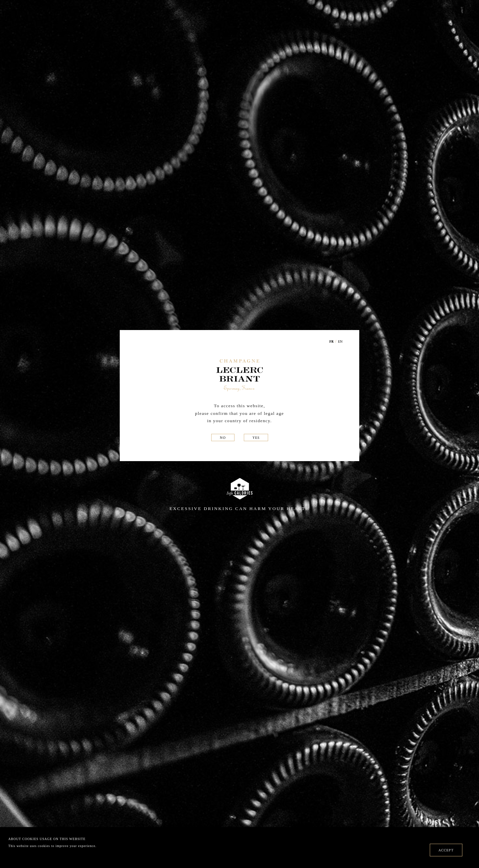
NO (223, 437)
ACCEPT (446, 850)
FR (332, 342)
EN (340, 341)
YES (256, 437)
